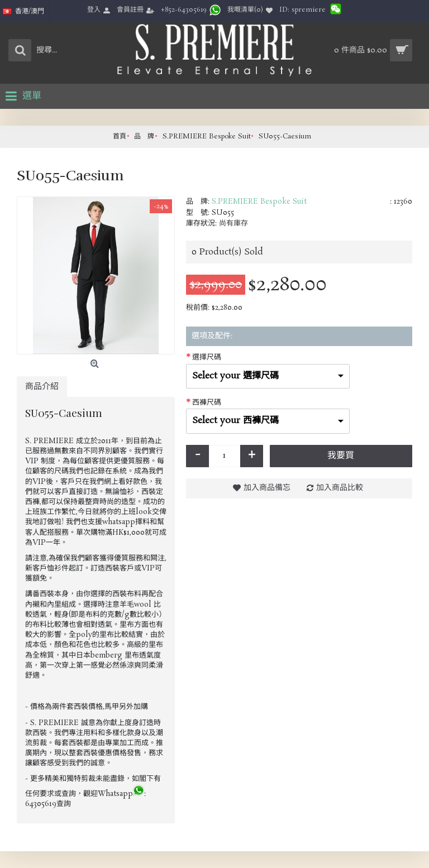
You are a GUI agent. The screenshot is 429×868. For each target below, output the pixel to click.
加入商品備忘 (267, 488)
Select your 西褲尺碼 (235, 421)
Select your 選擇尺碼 (235, 376)
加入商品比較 (340, 488)
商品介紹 (42, 387)
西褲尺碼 (207, 403)
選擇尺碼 (207, 358)
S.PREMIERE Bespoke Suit (259, 202)
